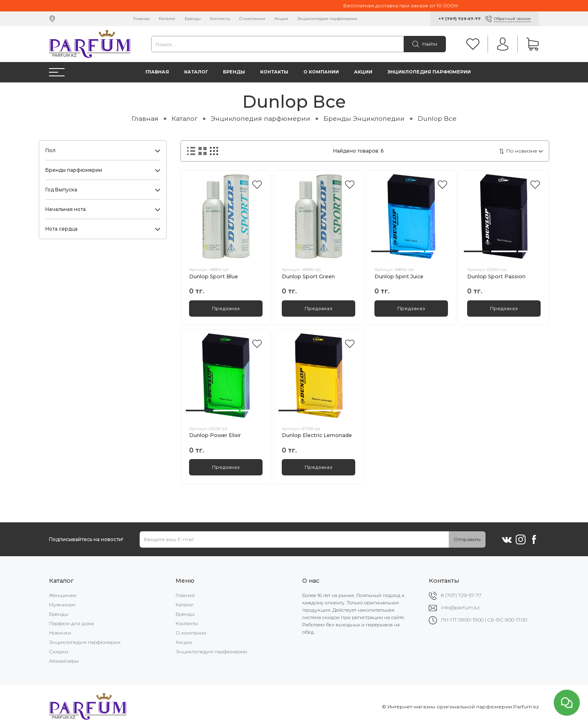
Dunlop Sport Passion (496, 276)
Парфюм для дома (71, 623)
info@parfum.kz (460, 607)
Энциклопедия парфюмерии (327, 19)
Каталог (167, 19)
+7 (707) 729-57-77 (460, 19)
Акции (281, 19)
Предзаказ (226, 308)
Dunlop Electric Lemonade (317, 435)
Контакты (220, 19)
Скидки (59, 651)
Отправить (467, 539)
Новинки (60, 633)
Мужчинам (62, 605)
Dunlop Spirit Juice (399, 276)
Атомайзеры (64, 661)
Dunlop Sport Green (308, 276)
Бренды (193, 19)
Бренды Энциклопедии (364, 119)
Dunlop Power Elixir (215, 435)
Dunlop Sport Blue (214, 276)
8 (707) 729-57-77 (461, 595)
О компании (252, 19)
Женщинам (63, 595)
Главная (141, 19)
